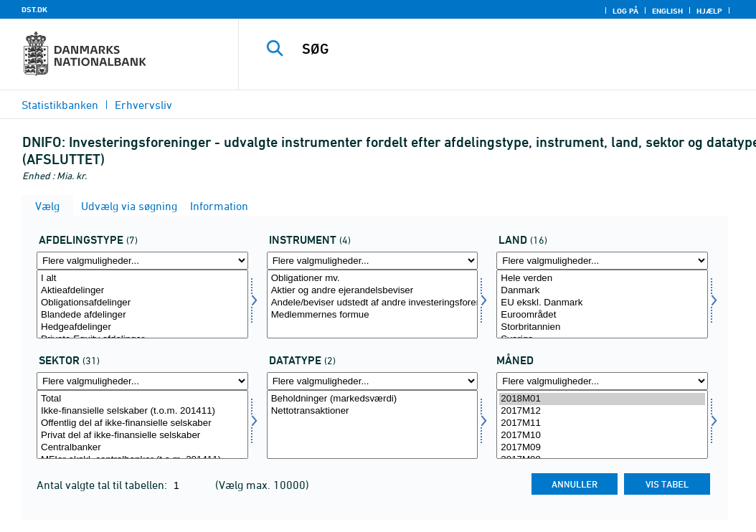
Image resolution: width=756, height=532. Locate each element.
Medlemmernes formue (373, 315)
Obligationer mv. (373, 279)
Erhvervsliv (143, 105)
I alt (142, 279)
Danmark (602, 291)
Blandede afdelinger (142, 315)
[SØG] (501, 49)
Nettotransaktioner (373, 411)
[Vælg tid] (602, 424)
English (667, 11)
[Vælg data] (373, 424)
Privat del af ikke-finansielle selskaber (142, 436)
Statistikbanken (60, 105)
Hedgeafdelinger (142, 327)
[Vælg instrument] (373, 304)
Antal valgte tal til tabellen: (103, 485)
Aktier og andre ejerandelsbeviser (373, 291)
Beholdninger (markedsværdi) (373, 399)
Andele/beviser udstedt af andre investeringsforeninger (373, 303)
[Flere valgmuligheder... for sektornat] (142, 381)
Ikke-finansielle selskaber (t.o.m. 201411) (142, 411)
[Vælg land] (602, 304)
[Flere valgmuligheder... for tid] (602, 381)
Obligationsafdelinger (142, 303)
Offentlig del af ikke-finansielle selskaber (142, 423)
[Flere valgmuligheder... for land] (602, 261)
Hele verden (602, 279)
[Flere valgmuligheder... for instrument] (373, 261)
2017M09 (602, 448)
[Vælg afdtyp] (142, 304)
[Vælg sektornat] (142, 424)
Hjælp (709, 11)
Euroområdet (602, 315)
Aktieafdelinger (142, 291)
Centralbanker (142, 448)
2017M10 (602, 436)
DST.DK (34, 9)
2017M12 (602, 411)
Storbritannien (602, 327)
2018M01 (602, 399)
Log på (625, 11)
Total (142, 399)
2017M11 (602, 423)
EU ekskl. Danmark (602, 303)
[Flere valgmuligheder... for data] (373, 381)
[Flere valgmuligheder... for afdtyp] (142, 261)
